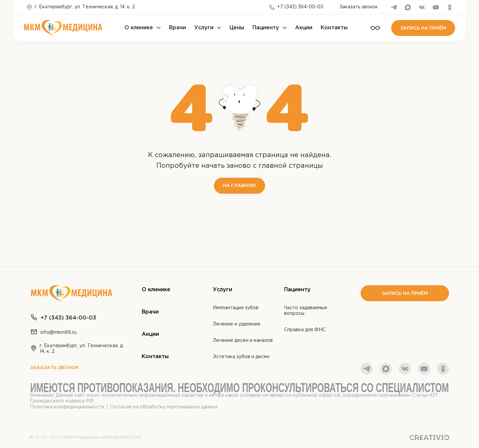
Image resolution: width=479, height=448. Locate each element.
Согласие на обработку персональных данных (164, 407)
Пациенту (266, 28)
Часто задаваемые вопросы (306, 311)
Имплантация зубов (236, 308)
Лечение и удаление (237, 324)
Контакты (334, 28)
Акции (304, 28)
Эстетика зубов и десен (241, 357)
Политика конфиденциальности (67, 407)
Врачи (177, 28)
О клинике (139, 28)
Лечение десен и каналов (243, 340)
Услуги (204, 28)
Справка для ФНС (305, 330)
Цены (237, 28)
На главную (239, 186)
